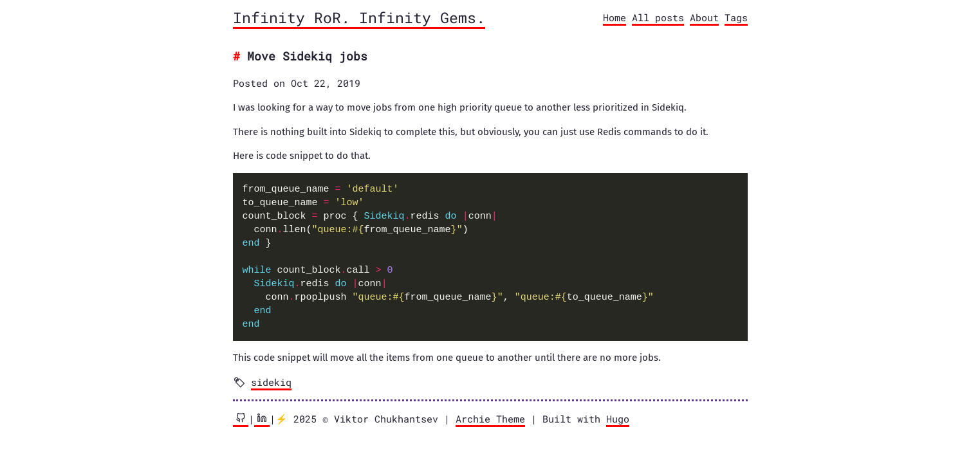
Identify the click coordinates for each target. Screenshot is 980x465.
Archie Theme (490, 419)
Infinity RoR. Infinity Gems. (359, 17)
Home (615, 17)
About (704, 17)
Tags (736, 17)
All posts (658, 17)
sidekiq (271, 382)
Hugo (618, 419)
